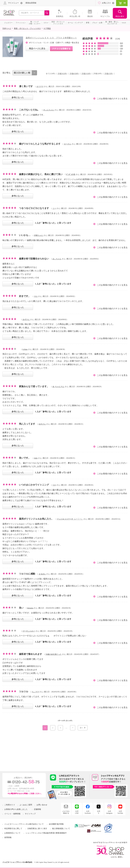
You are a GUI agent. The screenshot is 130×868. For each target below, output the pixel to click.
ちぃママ (35, 692)
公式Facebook (88, 812)
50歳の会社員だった (54, 654)
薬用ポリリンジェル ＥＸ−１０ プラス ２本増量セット (51, 38)
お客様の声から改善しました (16, 809)
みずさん (26, 320)
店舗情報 (37, 809)
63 (121, 43)
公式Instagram (109, 812)
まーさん (68, 144)
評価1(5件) (109, 74)
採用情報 (8, 837)
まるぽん (42, 574)
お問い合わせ (42, 805)
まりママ (40, 86)
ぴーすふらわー (29, 631)
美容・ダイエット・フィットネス (27, 28)
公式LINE (77, 812)
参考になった (18, 97)
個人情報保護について (61, 829)
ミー (54, 208)
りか (54, 485)
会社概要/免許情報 (56, 824)
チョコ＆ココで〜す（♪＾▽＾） (70, 519)
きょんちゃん (49, 110)
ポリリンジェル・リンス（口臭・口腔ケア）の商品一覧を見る (54, 43)
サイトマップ (30, 814)
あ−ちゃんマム (58, 387)
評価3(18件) (86, 74)
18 (121, 49)
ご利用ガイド (10, 805)
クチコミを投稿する (61, 49)
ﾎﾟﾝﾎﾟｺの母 (71, 174)
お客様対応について (12, 833)
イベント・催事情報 (12, 814)
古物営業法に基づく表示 (37, 829)
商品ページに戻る (37, 49)
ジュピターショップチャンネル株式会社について (24, 824)
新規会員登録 (31, 3)
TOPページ (7, 28)
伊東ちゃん (39, 235)
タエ (36, 296)
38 (121, 46)
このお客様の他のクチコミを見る (112, 99)
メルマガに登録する (66, 812)
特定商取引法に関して (13, 829)
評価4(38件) (74, 74)
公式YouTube (120, 812)
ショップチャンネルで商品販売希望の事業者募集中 (46, 833)
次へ (81, 728)
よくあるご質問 (26, 805)
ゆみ (36, 458)
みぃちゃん (57, 259)
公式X (99, 812)
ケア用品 (47, 28)
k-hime (25, 349)
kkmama (30, 608)
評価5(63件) (62, 74)
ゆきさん (42, 424)
